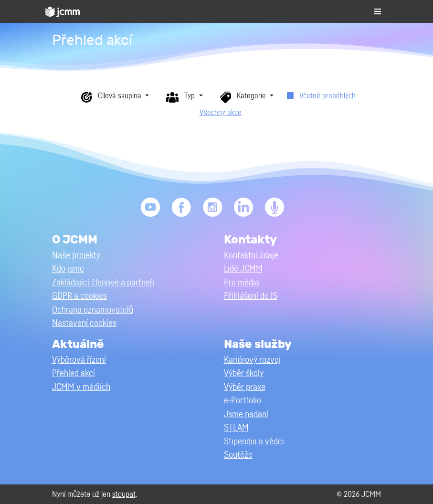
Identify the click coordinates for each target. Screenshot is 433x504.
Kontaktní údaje (251, 256)
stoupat (124, 494)
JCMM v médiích (81, 387)
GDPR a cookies (79, 296)
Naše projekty (76, 256)
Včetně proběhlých (321, 96)
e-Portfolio (243, 401)
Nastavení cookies (84, 323)
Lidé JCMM (243, 269)
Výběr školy (244, 373)
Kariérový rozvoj (252, 360)
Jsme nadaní (246, 415)
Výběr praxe (245, 387)
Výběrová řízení (79, 360)
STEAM (236, 428)
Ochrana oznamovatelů (93, 310)
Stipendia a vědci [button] (254, 442)
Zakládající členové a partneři (103, 283)
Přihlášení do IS (251, 296)
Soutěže (238, 455)
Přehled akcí (74, 373)
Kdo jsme (68, 269)
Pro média (242, 283)
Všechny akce (221, 113)
